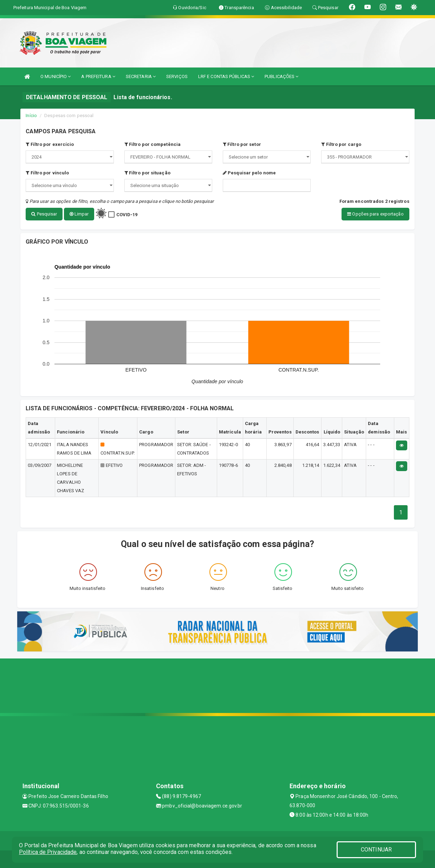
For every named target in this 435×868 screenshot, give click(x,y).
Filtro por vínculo (47, 173)
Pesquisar (44, 214)
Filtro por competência (152, 144)
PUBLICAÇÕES (281, 76)
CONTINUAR (376, 850)
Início (31, 115)
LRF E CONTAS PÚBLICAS (226, 76)
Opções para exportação (375, 214)
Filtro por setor (242, 144)
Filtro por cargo (341, 144)
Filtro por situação (147, 173)
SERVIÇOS (177, 76)
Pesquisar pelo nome (249, 173)
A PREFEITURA (98, 76)
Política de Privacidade (48, 852)
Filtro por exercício (50, 144)
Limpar (79, 214)
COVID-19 (127, 215)
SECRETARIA (141, 76)
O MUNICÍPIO (56, 76)
